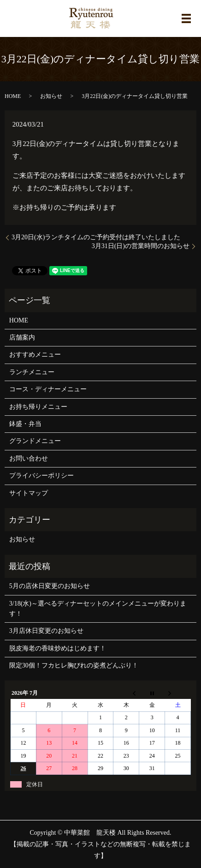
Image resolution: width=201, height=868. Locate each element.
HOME (13, 96)
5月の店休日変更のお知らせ (50, 586)
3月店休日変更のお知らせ (46, 631)
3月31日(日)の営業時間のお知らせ (141, 246)
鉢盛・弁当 (25, 424)
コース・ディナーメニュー (48, 389)
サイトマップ (29, 493)
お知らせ (51, 96)
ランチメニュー (32, 372)
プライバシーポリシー (41, 476)
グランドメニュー (35, 441)
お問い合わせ (29, 458)
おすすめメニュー (35, 355)
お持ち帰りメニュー (38, 407)
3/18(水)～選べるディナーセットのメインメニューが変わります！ (98, 609)
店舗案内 (22, 337)
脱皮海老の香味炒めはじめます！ (58, 648)
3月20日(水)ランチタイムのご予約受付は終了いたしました (96, 237)
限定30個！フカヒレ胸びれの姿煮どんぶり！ (74, 665)
